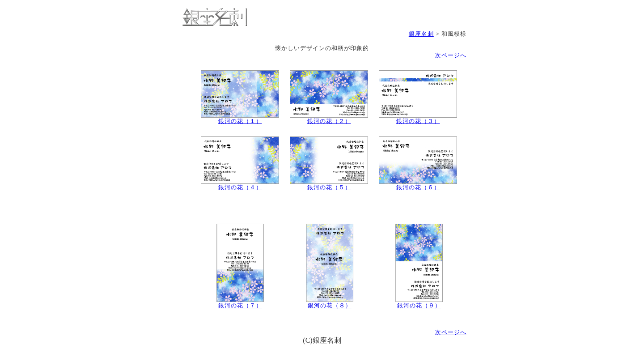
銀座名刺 (421, 34)
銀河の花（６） (418, 185)
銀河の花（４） (240, 185)
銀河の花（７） (240, 303)
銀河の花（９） (419, 303)
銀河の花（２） (329, 118)
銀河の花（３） (418, 118)
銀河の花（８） (330, 303)
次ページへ (451, 55)
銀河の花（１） (240, 118)
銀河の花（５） (329, 185)
